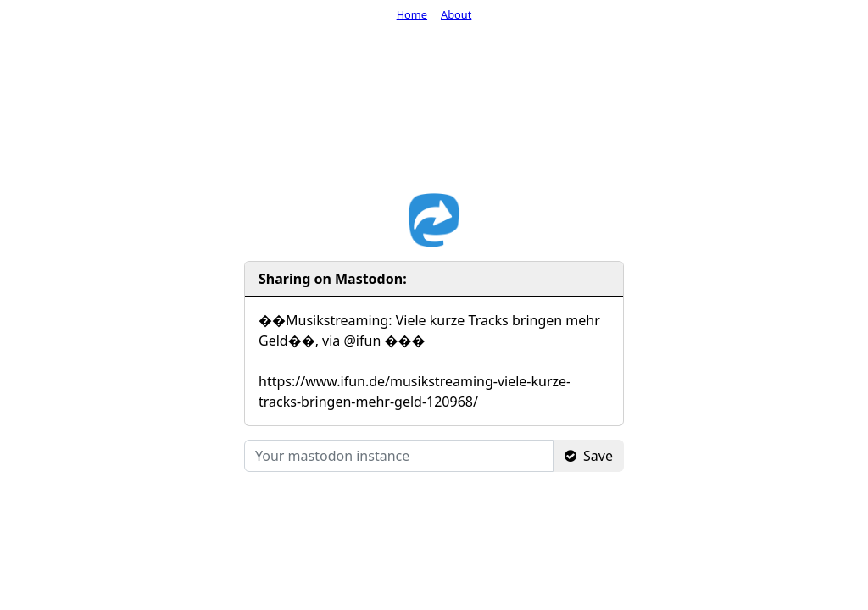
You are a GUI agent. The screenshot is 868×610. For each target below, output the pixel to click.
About (456, 14)
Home (412, 14)
